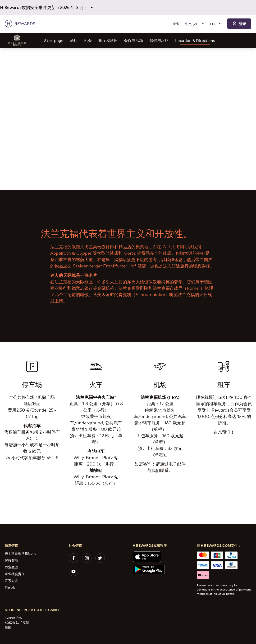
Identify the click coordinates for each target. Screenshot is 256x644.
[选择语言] (195, 24)
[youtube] (73, 571)
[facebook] (73, 558)
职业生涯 (11, 567)
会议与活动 (133, 40)
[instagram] (87, 558)
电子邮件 (177, 464)
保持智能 (11, 560)
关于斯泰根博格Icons (20, 553)
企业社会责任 (15, 574)
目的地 (10, 587)
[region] (128, 119)
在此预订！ (224, 432)
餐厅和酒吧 (108, 40)
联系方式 (11, 580)
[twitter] (100, 558)
